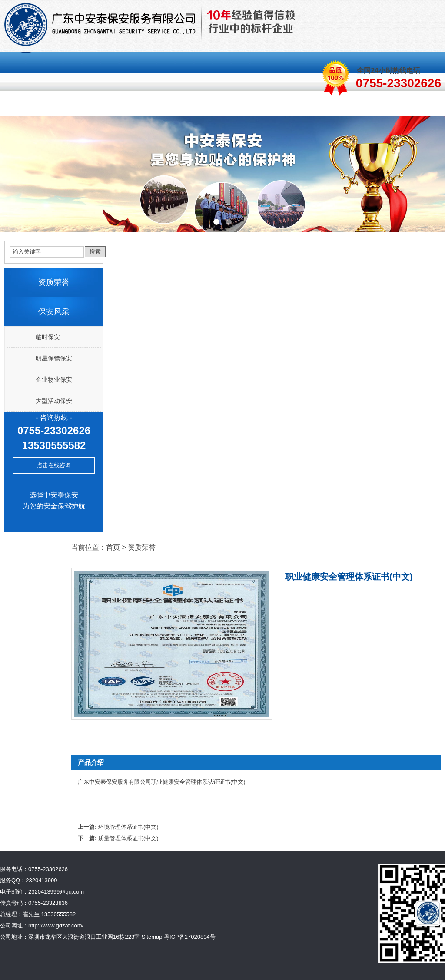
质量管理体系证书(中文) (128, 838)
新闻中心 (337, 105)
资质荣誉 (283, 105)
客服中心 (229, 105)
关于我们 (68, 105)
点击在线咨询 (54, 465)
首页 (20, 105)
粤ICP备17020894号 (190, 937)
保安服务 (122, 105)
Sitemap (152, 937)
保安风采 (176, 105)
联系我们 (391, 105)
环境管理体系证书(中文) (128, 827)
